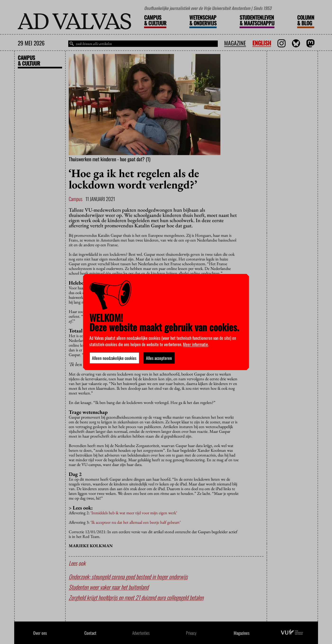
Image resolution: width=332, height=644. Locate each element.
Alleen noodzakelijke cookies (114, 358)
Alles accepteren (159, 358)
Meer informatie (196, 344)
